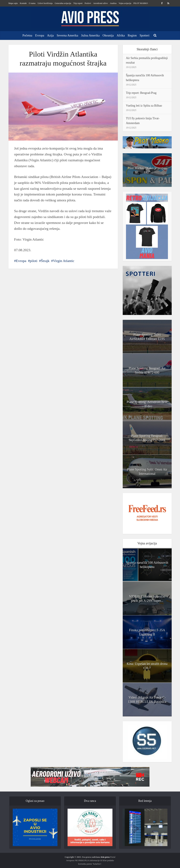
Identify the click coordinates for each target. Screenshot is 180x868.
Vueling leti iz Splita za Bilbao (144, 106)
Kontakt (23, 3)
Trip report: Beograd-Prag (141, 93)
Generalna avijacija (63, 3)
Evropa (40, 35)
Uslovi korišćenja (45, 3)
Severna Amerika (67, 35)
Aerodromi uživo (100, 3)
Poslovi (88, 3)
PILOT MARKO (141, 3)
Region (132, 35)
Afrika (121, 35)
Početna (27, 35)
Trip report (78, 3)
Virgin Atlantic (64, 261)
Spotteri (144, 35)
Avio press (105, 857)
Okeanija (108, 35)
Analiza (113, 3)
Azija (50, 35)
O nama (32, 3)
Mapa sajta (13, 3)
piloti (34, 261)
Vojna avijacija (125, 3)
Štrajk (45, 261)
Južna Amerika (90, 35)
